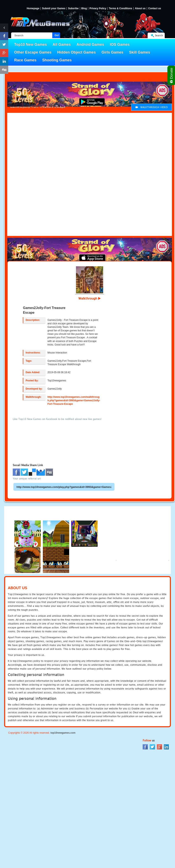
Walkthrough (90, 298)
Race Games (25, 60)
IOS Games (120, 45)
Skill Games (140, 52)
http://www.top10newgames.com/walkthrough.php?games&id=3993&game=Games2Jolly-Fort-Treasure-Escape (74, 400)
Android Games (90, 45)
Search (159, 35)
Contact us (155, 9)
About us (140, 9)
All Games (62, 45)
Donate (172, 75)
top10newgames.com (63, 733)
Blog (84, 9)
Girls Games (112, 52)
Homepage (33, 9)
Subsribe (73, 9)
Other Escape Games (33, 52)
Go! (57, 35)
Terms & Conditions (121, 9)
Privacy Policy (98, 9)
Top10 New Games (31, 45)
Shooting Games (57, 60)
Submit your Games (54, 9)
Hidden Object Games (76, 52)
